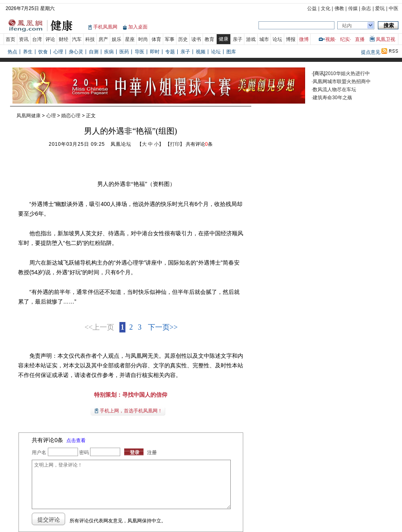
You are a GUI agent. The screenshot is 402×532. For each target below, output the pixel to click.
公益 (312, 8)
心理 (58, 52)
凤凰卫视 (386, 39)
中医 (394, 8)
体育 (156, 39)
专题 (170, 52)
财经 (64, 39)
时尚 (143, 39)
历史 (183, 39)
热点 (12, 52)
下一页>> (163, 327)
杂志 (366, 8)
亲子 (238, 39)
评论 (50, 39)
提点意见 (371, 52)
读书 (196, 39)
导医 (139, 52)
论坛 (277, 39)
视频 (330, 39)
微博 (304, 39)
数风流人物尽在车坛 (334, 90)
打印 (175, 144)
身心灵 (76, 52)
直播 (360, 39)
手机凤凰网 (105, 27)
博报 (291, 39)
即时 (155, 52)
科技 (90, 39)
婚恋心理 (71, 116)
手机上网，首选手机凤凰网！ (131, 411)
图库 (231, 52)
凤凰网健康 (29, 116)
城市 (264, 39)
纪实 (345, 39)
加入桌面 (138, 27)
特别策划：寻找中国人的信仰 (131, 395)
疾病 (109, 52)
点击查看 (76, 440)
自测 (94, 52)
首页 (10, 39)
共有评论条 (199, 144)
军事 (170, 39)
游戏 (251, 39)
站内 (347, 26)
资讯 (24, 39)
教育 (209, 39)
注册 (152, 453)
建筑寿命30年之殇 (332, 98)
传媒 (353, 8)
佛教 (339, 8)
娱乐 (117, 39)
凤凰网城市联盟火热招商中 (342, 82)
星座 (130, 39)
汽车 (77, 39)
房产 (103, 39)
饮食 (43, 52)
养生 (28, 52)
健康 (224, 39)
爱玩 (380, 8)
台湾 (37, 39)
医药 (124, 52)
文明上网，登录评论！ (131, 484)
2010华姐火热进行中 (348, 73)
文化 (326, 8)
